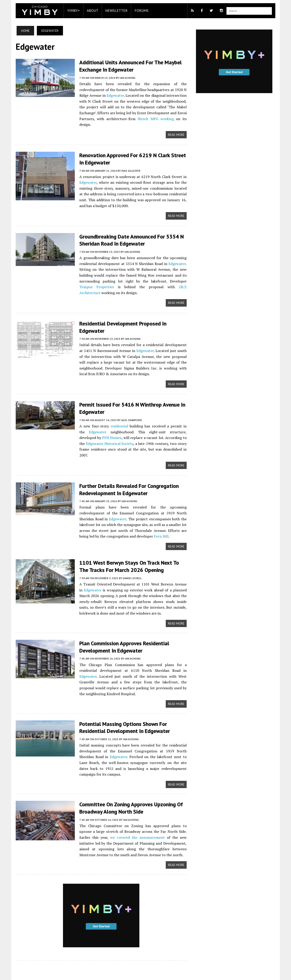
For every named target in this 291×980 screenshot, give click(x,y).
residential (114, 419)
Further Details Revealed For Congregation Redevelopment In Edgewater (125, 477)
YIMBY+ (69, 10)
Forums (137, 10)
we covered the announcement (110, 814)
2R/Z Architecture (158, 280)
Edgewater (84, 95)
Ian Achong (123, 78)
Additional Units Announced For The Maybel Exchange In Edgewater (126, 66)
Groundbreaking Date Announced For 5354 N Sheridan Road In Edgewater (127, 234)
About (88, 10)
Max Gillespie (127, 164)
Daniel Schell (128, 565)
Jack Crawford (127, 413)
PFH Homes (85, 431)
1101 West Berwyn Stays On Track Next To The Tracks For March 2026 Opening (130, 553)
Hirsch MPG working (92, 119)
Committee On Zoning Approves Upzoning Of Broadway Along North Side (127, 784)
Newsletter (112, 10)
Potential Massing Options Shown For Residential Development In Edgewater (120, 710)
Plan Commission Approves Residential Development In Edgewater (120, 634)
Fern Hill (130, 523)
